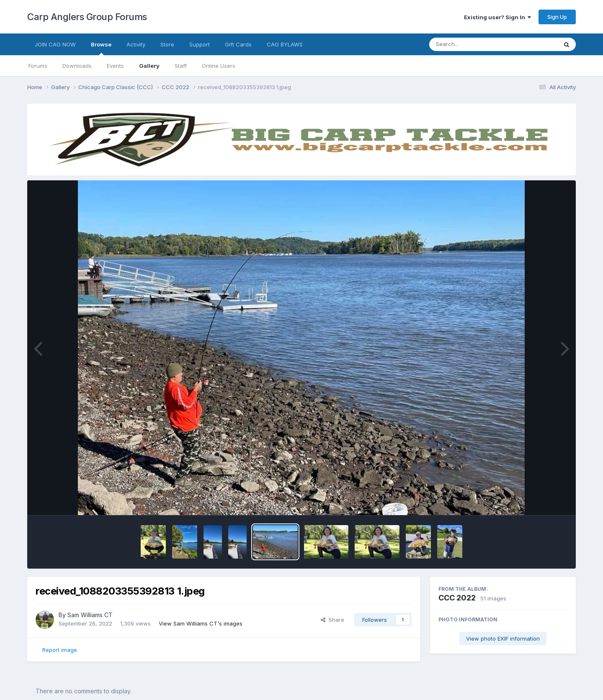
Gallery (149, 66)
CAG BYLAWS (285, 44)
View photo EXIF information (503, 638)
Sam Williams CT (90, 615)
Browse (101, 48)
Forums (38, 66)
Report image (60, 650)
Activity (136, 44)
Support (200, 44)
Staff (181, 66)
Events (115, 66)
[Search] (470, 44)
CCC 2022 (457, 598)
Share (332, 620)
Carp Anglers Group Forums (87, 17)
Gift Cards (238, 44)
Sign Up (557, 17)
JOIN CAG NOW (55, 44)
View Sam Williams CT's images (201, 623)
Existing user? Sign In (497, 17)
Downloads (77, 66)
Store (167, 44)
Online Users (219, 66)
